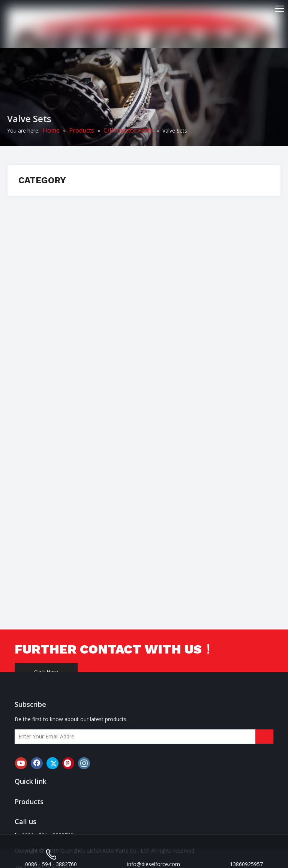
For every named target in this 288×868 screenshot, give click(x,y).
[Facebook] (37, 763)
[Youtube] (21, 763)
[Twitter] (52, 763)
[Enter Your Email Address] (44, 737)
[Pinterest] (68, 763)
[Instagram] (84, 763)
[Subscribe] (264, 737)
